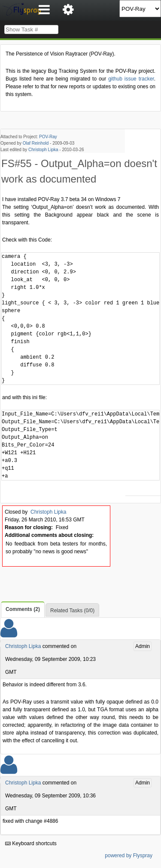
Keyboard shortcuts (31, 843)
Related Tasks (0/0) (72, 611)
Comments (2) (23, 609)
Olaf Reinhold (36, 143)
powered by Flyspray (129, 856)
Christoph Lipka (43, 150)
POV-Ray (48, 137)
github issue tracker (131, 79)
